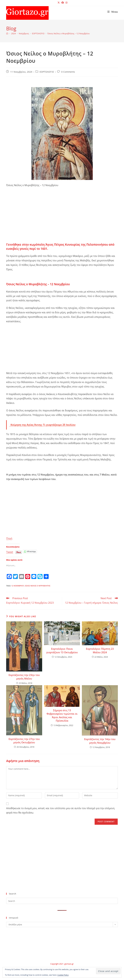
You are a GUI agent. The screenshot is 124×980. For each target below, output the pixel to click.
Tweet (10, 551)
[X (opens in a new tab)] (59, 3)
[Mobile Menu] (113, 12)
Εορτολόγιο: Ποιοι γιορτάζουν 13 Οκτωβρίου (62, 651)
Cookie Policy (63, 975)
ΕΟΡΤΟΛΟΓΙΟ (47, 72)
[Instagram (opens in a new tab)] (66, 3)
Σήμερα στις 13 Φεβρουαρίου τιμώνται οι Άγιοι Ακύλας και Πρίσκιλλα (62, 715)
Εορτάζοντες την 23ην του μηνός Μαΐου (24, 677)
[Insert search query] (62, 901)
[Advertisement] (62, 220)
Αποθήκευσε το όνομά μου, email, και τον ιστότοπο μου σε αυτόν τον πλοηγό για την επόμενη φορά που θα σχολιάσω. (60, 810)
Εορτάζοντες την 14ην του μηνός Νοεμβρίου (100, 741)
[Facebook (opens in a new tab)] (63, 3)
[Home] (7, 33)
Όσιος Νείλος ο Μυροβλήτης (38, 586)
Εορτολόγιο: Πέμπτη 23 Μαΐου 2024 (100, 651)
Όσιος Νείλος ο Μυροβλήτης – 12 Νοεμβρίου (69, 33)
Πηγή (9, 538)
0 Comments (68, 72)
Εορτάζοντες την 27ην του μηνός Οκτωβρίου (24, 741)
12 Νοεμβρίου (18, 586)
